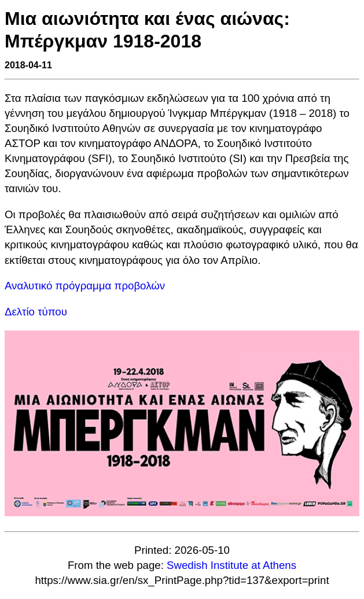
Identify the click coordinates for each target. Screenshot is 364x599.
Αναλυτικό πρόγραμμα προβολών (85, 286)
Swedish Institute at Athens (231, 565)
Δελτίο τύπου (36, 312)
